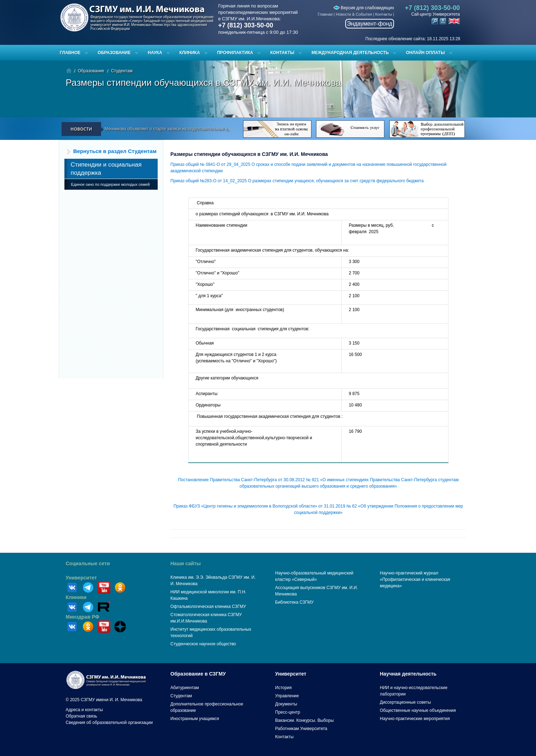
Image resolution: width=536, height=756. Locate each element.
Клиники (76, 597)
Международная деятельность (350, 53)
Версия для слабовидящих (364, 8)
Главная (325, 14)
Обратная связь (82, 716)
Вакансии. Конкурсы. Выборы (304, 720)
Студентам (122, 71)
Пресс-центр (288, 712)
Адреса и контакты (85, 710)
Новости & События (354, 14)
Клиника (190, 53)
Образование (114, 53)
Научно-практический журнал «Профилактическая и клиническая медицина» (415, 579)
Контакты (384, 14)
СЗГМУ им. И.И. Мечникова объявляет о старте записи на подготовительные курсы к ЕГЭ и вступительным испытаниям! (197, 129)
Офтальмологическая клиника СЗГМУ (208, 607)
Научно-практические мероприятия (415, 719)
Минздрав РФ (83, 617)
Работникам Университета (301, 729)
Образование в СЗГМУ (198, 674)
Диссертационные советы (405, 702)
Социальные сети (88, 563)
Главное (70, 53)
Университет (82, 578)
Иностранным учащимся (195, 719)
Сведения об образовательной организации (109, 723)
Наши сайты (186, 563)
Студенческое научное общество (203, 644)
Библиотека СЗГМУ (294, 602)
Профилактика (235, 53)
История (283, 688)
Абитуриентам (185, 688)
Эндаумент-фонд (370, 24)
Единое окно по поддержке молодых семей (111, 184)
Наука (155, 53)
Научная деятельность (408, 674)
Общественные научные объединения (418, 710)
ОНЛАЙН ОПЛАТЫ (425, 53)
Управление (287, 696)
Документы (286, 704)
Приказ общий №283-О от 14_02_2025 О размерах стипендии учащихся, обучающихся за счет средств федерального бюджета (297, 181)
